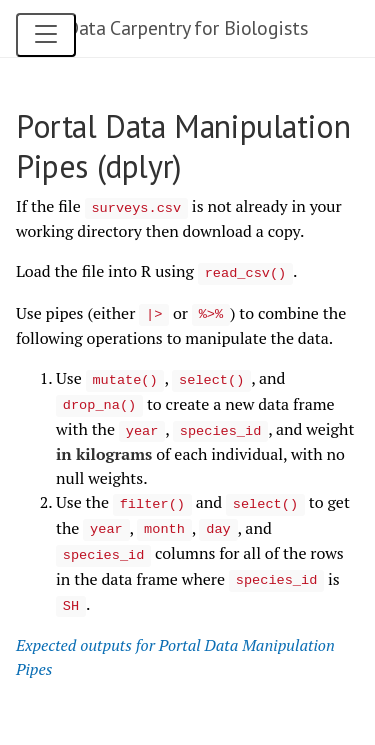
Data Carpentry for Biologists (187, 28)
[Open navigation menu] (46, 35)
